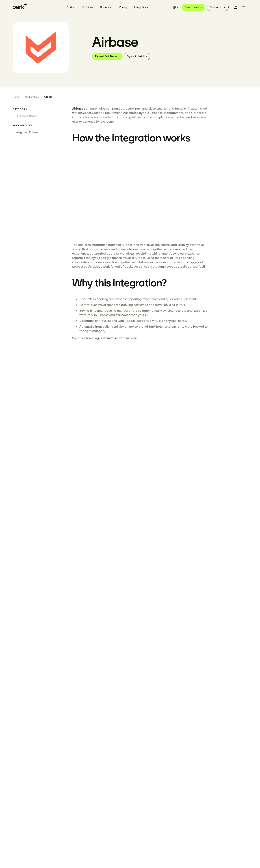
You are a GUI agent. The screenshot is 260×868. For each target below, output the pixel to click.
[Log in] (236, 7)
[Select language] (176, 7)
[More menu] (244, 7)
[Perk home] (20, 7)
